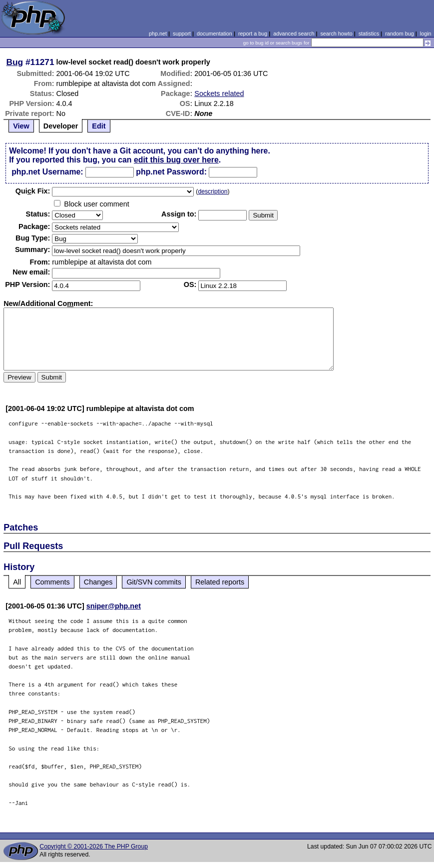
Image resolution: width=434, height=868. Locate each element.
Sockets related (219, 93)
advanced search (294, 33)
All (17, 582)
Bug (15, 62)
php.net (158, 33)
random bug (400, 33)
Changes (98, 582)
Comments (52, 582)
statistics (369, 33)
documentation (215, 33)
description (213, 191)
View (21, 126)
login (426, 33)
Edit (99, 126)
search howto (336, 33)
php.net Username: (47, 172)
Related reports (220, 582)
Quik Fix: (33, 191)
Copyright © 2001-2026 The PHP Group (94, 846)
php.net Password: (171, 172)
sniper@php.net (114, 606)
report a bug (253, 33)
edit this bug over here (176, 160)
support (182, 33)
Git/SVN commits (154, 582)
